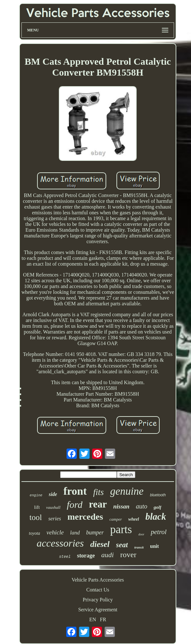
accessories (60, 543)
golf (157, 507)
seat (122, 545)
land (75, 533)
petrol (159, 532)
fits (98, 492)
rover (128, 555)
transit (139, 547)
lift (37, 507)
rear (98, 504)
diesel (100, 544)
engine (36, 495)
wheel (134, 519)
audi (108, 555)
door (141, 534)
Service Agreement (98, 610)
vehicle (55, 532)
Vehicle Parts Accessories (98, 580)
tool (36, 517)
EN (93, 619)
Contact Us (98, 590)
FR (103, 619)
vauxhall (53, 507)
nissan (121, 506)
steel (65, 557)
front (75, 491)
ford (75, 504)
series (55, 519)
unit (155, 546)
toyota (34, 533)
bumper (95, 533)
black (156, 516)
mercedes (85, 517)
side (53, 494)
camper (116, 519)
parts (121, 529)
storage (86, 556)
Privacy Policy (98, 600)
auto (142, 506)
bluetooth (158, 495)
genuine (127, 491)
